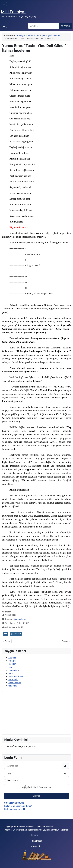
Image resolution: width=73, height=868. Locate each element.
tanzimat (13, 686)
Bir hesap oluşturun (15, 809)
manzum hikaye (16, 676)
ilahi (5, 634)
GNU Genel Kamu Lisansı (24, 830)
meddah (12, 664)
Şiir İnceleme (20, 619)
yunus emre (16, 634)
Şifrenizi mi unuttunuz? (15, 803)
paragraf (12, 661)
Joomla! (8, 830)
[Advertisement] (36, 714)
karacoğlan (14, 670)
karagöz (12, 658)
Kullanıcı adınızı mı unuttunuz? (18, 806)
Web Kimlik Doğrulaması (37, 787)
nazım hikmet (15, 683)
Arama (65, 26)
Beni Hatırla (13, 780)
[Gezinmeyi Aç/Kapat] (4, 4)
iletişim (34, 835)
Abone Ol (35, 847)
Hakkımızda (36, 841)
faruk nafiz (13, 680)
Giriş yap (36, 796)
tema (11, 673)
